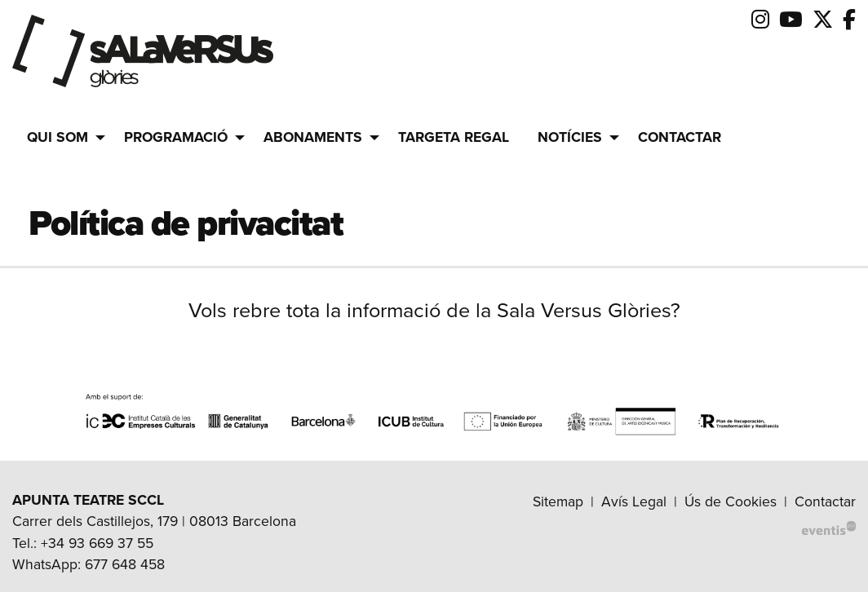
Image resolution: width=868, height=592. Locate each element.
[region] (434, 419)
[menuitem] (760, 20)
